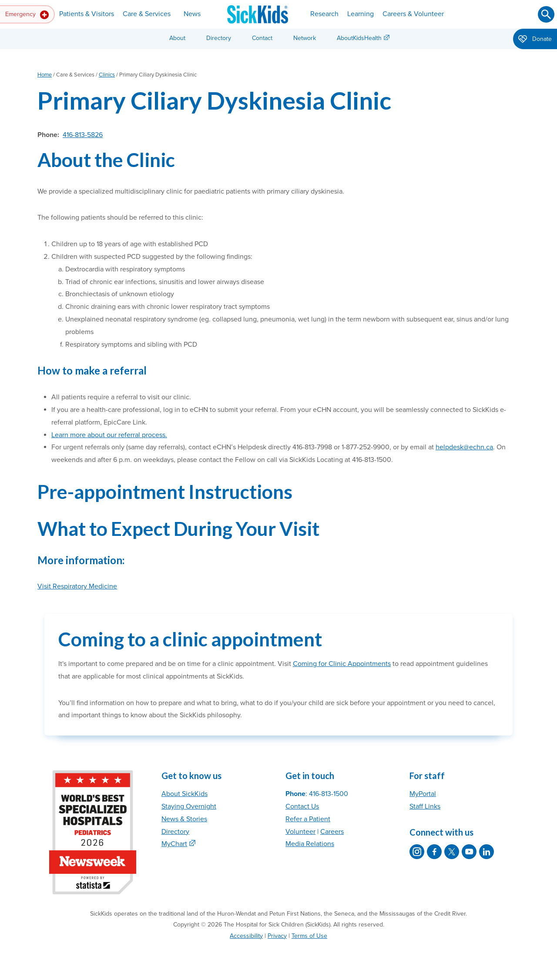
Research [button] (324, 14)
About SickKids (185, 794)
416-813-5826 (83, 135)
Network (305, 38)
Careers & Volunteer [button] (413, 14)
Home (45, 75)
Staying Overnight (189, 806)
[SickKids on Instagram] (417, 852)
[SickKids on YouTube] (469, 852)
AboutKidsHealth (359, 38)
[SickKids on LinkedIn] (487, 852)
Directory (219, 38)
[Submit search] (546, 14)
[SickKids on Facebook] (434, 852)
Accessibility (246, 936)
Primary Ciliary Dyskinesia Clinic (214, 100)
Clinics (107, 75)
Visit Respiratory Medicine (77, 586)
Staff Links (425, 806)
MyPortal (423, 794)
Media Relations (310, 844)
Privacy (277, 936)
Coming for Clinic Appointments (342, 664)
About (177, 38)
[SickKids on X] (452, 852)
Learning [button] (361, 14)
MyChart (174, 844)
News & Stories (184, 819)
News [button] (192, 14)
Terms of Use (309, 936)
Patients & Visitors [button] (87, 14)
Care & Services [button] (147, 14)
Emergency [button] (27, 15)
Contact (262, 38)
